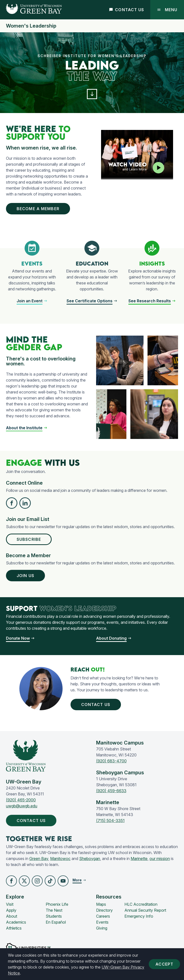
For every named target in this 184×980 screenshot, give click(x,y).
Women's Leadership (31, 26)
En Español (56, 922)
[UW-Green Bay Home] (31, 10)
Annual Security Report (145, 910)
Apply (11, 910)
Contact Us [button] (97, 705)
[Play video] (158, 168)
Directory (104, 910)
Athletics (14, 928)
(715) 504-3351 (110, 821)
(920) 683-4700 (111, 761)
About (12, 916)
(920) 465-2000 (21, 800)
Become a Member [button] (39, 209)
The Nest (54, 910)
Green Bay (39, 859)
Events (102, 922)
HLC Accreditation (141, 904)
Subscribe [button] (30, 539)
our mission (160, 859)
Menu (167, 10)
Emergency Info (139, 916)
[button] (92, 94)
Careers (103, 916)
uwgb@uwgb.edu (22, 806)
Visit (10, 904)
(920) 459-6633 (111, 791)
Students (54, 916)
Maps (101, 904)
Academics (16, 922)
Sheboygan (90, 859)
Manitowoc (60, 859)
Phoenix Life (57, 904)
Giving (102, 928)
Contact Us (127, 10)
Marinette (139, 859)
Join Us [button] (26, 576)
